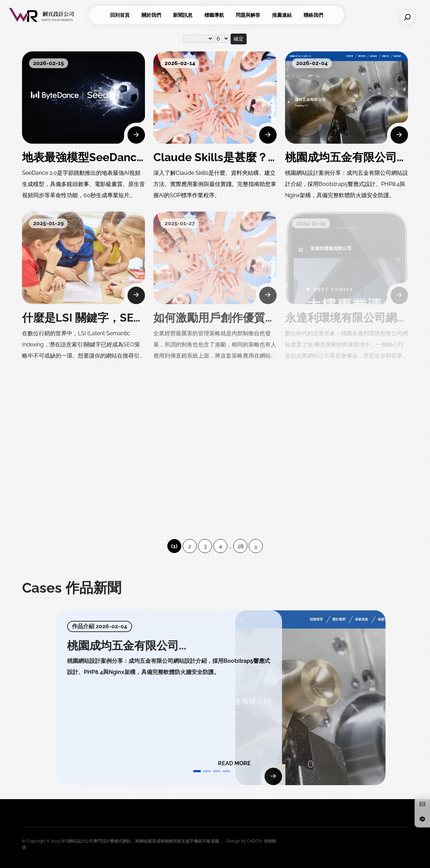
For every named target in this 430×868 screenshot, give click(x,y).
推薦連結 (282, 15)
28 (240, 546)
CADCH (254, 841)
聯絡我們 (313, 15)
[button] (197, 771)
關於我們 (151, 15)
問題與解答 (248, 15)
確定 (239, 39)
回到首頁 (120, 15)
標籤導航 (214, 15)
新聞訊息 (183, 15)
